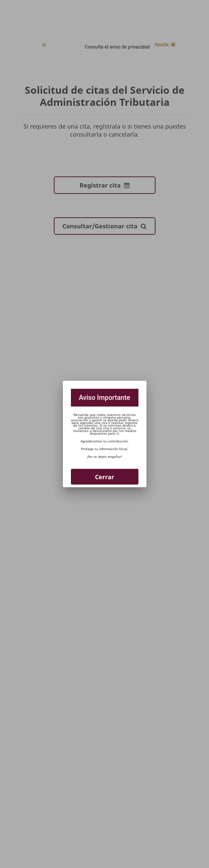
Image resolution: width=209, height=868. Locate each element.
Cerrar (104, 477)
